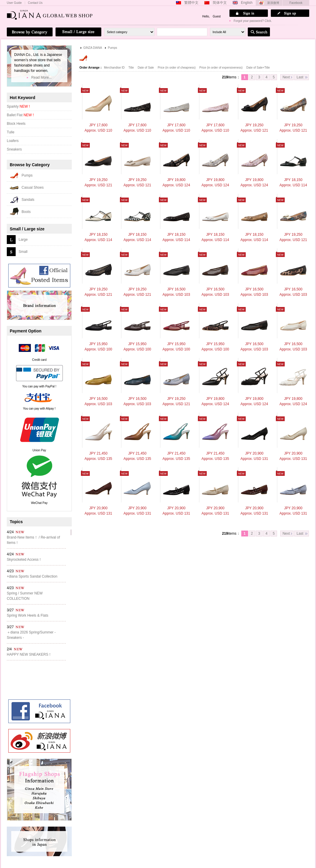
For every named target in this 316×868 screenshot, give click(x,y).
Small (23, 252)
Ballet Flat (20, 115)
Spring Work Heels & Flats (28, 615)
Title (132, 68)
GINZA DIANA (93, 48)
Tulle (11, 132)
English (247, 3)
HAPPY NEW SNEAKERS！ (29, 654)
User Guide (14, 3)
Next (286, 77)
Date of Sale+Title (258, 68)
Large (23, 240)
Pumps (112, 48)
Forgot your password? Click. (253, 21)
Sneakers (14, 149)
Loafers (13, 141)
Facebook (296, 3)
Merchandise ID (115, 68)
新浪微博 (273, 3)
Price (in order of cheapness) (177, 68)
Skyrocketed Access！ (24, 560)
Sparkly (18, 106)
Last (300, 77)
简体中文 (220, 3)
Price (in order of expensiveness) (221, 68)
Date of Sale (146, 68)
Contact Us (35, 3)
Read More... (41, 77)
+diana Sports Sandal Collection (32, 576)
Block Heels (16, 124)
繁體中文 (191, 3)
